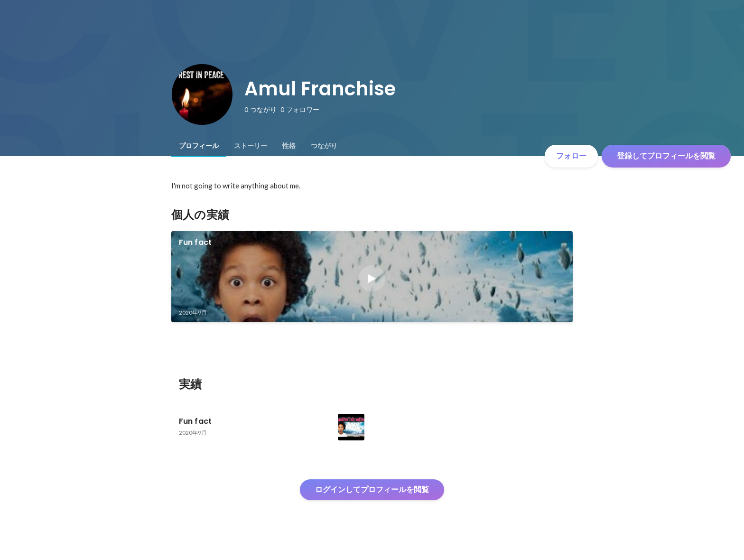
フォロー (571, 156)
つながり (324, 146)
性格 (289, 146)
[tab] (199, 146)
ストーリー (251, 146)
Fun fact (195, 242)
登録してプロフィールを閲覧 (666, 156)
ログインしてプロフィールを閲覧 (372, 490)
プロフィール (199, 146)
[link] (372, 277)
